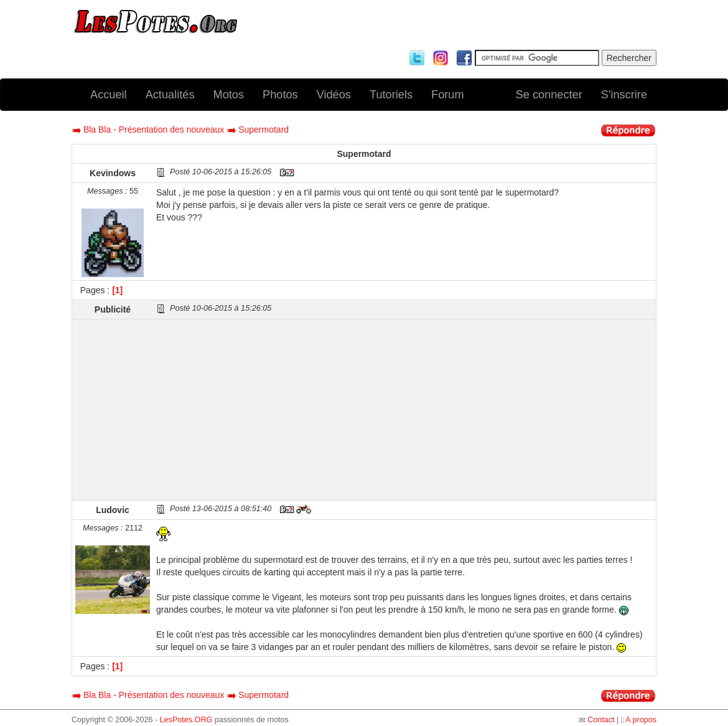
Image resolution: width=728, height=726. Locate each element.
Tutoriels (391, 95)
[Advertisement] (404, 410)
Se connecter (549, 95)
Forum (448, 95)
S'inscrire (624, 95)
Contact (601, 720)
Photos (280, 95)
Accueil (109, 95)
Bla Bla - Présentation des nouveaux (154, 130)
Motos (229, 95)
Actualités (170, 95)
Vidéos (334, 95)
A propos (641, 720)
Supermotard (264, 130)
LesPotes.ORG (186, 720)
